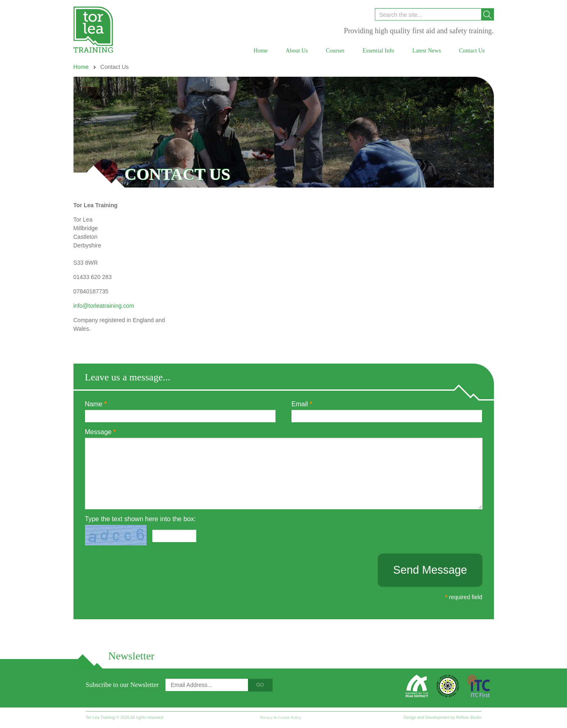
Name (96, 404)
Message (101, 432)
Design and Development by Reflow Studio (442, 718)
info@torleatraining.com (104, 306)
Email (302, 404)
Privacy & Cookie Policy (281, 718)
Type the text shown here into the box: (140, 519)
